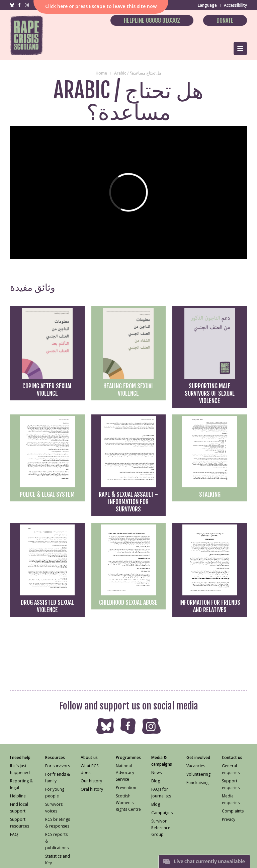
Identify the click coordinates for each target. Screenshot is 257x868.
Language (207, 5)
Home (101, 73)
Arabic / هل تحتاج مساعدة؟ (138, 73)
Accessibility (235, 5)
